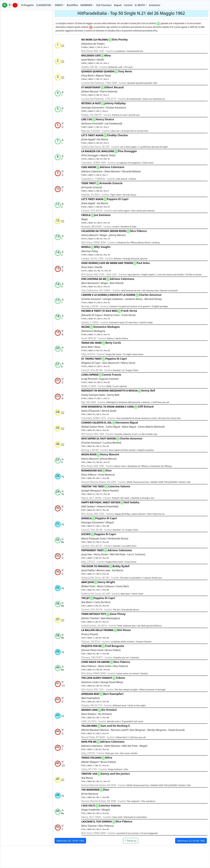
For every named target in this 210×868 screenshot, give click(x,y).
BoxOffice (72, 5)
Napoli (118, 5)
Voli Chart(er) (104, 5)
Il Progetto (27, 5)
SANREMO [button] (86, 5)
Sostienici (155, 5)
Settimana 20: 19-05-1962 (70, 841)
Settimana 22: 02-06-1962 (191, 841)
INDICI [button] (59, 5)
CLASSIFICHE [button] (43, 5)
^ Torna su (131, 841)
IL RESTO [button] (140, 5)
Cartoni (128, 5)
